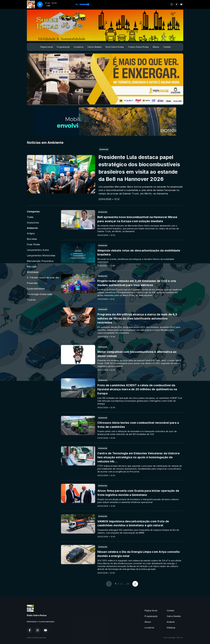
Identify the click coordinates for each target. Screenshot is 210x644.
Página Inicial (47, 47)
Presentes (32, 283)
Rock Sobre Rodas (115, 47)
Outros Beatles (95, 47)
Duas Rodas (33, 244)
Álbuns (156, 47)
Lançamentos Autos (38, 250)
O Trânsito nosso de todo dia (43, 278)
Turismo (31, 300)
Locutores (79, 47)
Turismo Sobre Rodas (138, 47)
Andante (171, 622)
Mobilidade (33, 272)
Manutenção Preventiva (40, 261)
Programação (63, 47)
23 (128, 584)
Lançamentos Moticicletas (41, 256)
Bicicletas (32, 239)
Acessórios (33, 223)
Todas (30, 217)
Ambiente (32, 228)
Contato (167, 47)
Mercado (32, 267)
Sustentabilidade (36, 289)
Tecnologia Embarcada (40, 294)
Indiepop (171, 628)
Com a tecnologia (173, 638)
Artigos (31, 233)
